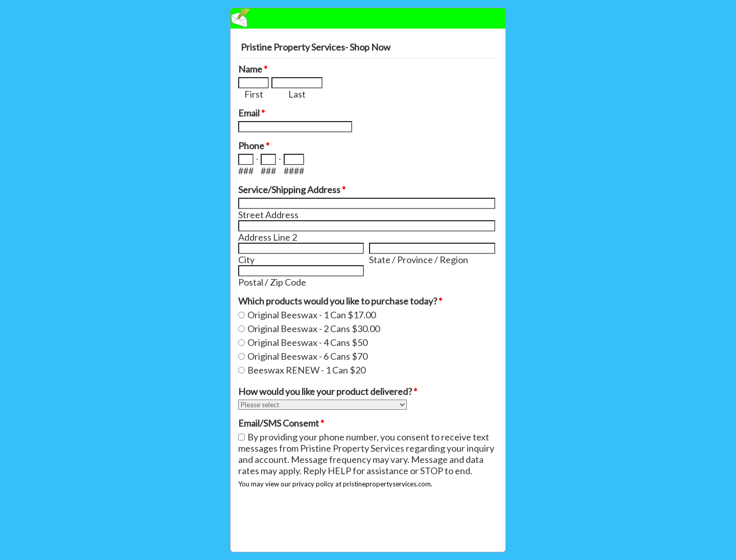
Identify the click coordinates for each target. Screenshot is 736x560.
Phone (254, 146)
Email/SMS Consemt (281, 423)
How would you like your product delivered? (328, 391)
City (246, 260)
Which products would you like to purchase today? (340, 301)
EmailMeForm (368, 18)
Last (297, 94)
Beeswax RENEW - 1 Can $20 (306, 370)
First (254, 94)
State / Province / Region (419, 260)
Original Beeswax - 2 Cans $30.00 (314, 329)
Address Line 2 (268, 237)
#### (294, 171)
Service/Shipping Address (292, 190)
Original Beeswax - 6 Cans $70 (307, 356)
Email (251, 113)
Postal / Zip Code (272, 282)
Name (253, 69)
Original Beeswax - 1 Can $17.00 (312, 315)
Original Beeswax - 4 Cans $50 (307, 342)
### (246, 171)
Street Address (268, 215)
